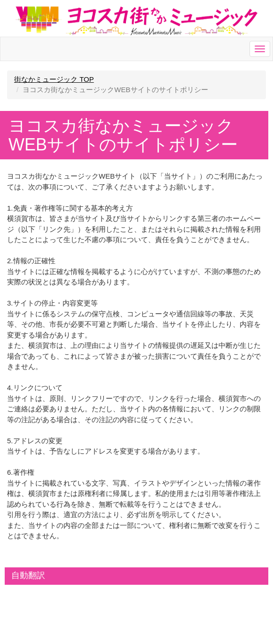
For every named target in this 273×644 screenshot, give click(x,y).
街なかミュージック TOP (54, 79)
